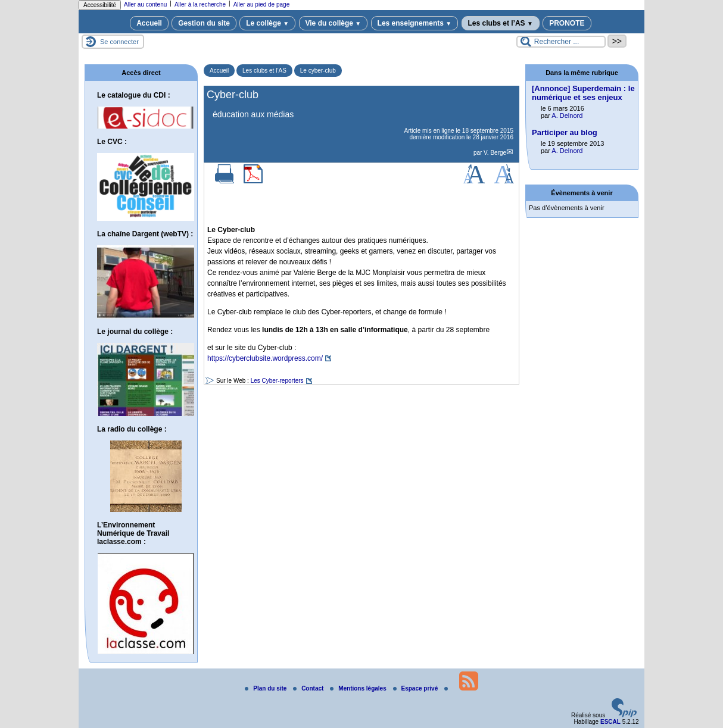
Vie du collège (334, 23)
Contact (309, 688)
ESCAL (610, 722)
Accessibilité (100, 5)
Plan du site (267, 688)
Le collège (267, 23)
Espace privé (416, 688)
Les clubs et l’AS (501, 23)
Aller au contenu (145, 4)
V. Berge (495, 153)
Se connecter (119, 42)
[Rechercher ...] (561, 42)
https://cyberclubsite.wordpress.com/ (265, 358)
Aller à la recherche (200, 4)
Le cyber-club (318, 71)
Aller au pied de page (262, 4)
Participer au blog (565, 132)
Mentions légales (359, 688)
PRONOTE (567, 23)
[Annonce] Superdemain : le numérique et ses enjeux (583, 93)
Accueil (149, 23)
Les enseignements (415, 23)
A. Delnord (567, 115)
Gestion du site (204, 23)
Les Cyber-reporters (277, 381)
